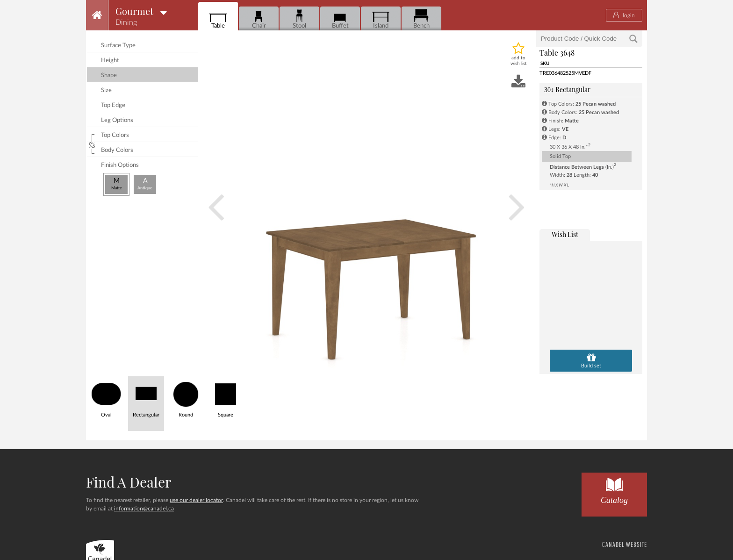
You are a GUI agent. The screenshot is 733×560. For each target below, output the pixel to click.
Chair (259, 19)
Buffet (340, 19)
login (624, 15)
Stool (299, 19)
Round (186, 397)
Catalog (614, 489)
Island (381, 19)
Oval (106, 397)
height (110, 61)
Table (218, 19)
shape (109, 75)
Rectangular (567, 90)
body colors (117, 150)
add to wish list (519, 61)
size (106, 90)
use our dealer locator (196, 500)
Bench (421, 19)
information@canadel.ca (144, 509)
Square (226, 397)
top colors (115, 135)
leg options (117, 120)
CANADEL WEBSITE (625, 544)
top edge (113, 105)
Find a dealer (129, 482)
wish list (565, 234)
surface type (118, 46)
